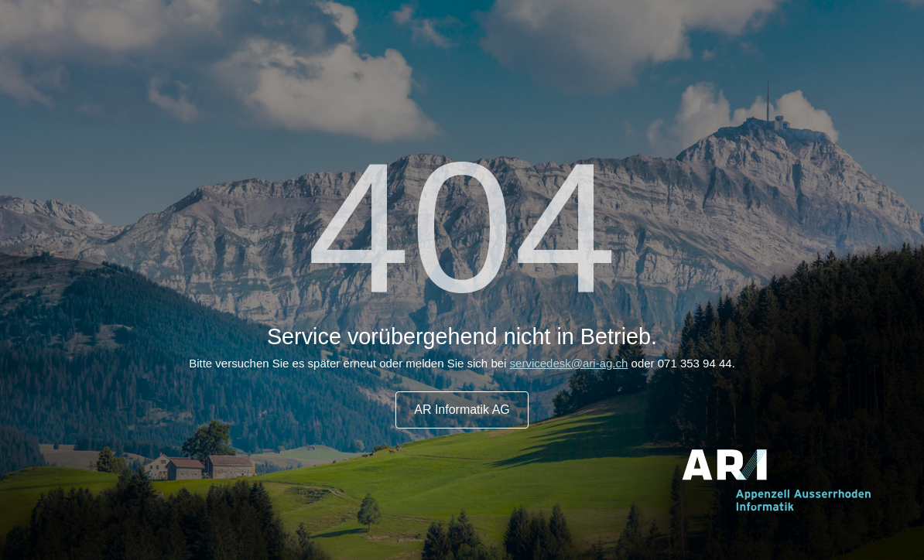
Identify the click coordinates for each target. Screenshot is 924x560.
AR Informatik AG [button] (462, 410)
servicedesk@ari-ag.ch (569, 363)
